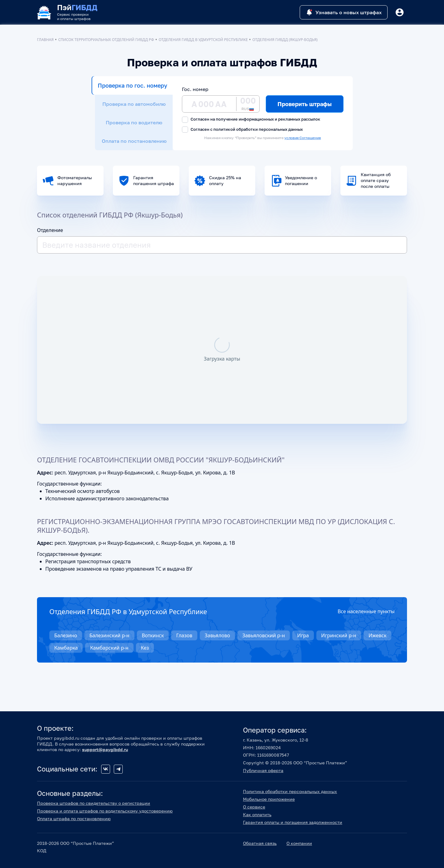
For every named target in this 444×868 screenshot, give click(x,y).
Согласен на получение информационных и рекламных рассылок (251, 120)
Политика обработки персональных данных (290, 791)
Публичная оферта (263, 770)
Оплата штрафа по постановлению (74, 818)
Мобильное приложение (269, 799)
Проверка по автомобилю (134, 104)
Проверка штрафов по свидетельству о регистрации (94, 803)
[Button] (400, 12)
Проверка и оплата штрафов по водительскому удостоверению (105, 811)
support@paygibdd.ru (105, 749)
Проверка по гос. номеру (132, 85)
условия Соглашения (303, 138)
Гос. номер (195, 89)
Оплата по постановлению (134, 141)
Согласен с (242, 130)
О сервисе (254, 807)
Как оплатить (257, 814)
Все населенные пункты (366, 611)
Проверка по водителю (134, 122)
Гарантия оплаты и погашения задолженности (293, 822)
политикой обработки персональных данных (258, 129)
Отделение (50, 230)
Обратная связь (260, 843)
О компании (299, 843)
